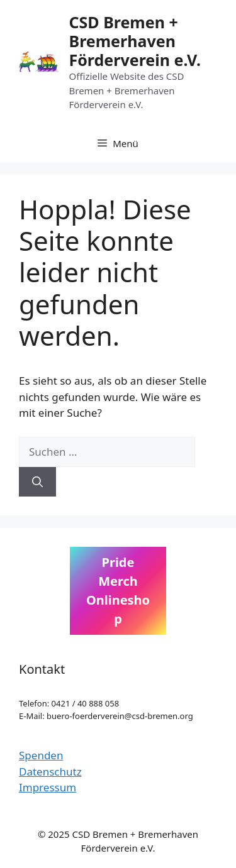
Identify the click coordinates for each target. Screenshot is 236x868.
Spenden (41, 755)
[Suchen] (37, 482)
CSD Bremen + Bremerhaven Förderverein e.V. (135, 41)
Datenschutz (50, 772)
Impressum (48, 787)
